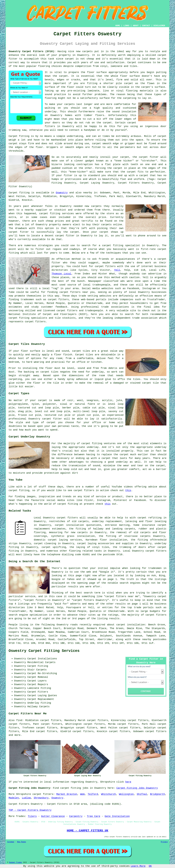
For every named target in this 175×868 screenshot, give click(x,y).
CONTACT (146, 26)
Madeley (14, 798)
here (128, 782)
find (19, 720)
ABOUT (136, 26)
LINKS (126, 26)
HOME (118, 26)
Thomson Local (61, 274)
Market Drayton (67, 794)
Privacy (164, 842)
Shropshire (24, 794)
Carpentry (76, 816)
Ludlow (26, 798)
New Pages (22, 842)
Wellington (126, 794)
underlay (51, 112)
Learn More (138, 866)
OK (150, 866)
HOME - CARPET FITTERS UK (87, 830)
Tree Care (94, 816)
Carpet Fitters (19, 804)
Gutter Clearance (53, 816)
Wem (82, 794)
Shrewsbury (41, 798)
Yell (117, 270)
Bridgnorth (157, 794)
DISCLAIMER (159, 26)
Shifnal (142, 794)
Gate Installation (117, 816)
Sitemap (11, 842)
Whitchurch (108, 794)
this (128, 490)
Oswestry (62, 193)
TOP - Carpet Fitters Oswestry (30, 810)
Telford (93, 794)
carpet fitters (156, 731)
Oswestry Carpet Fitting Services (44, 651)
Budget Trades (16, 863)
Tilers (32, 816)
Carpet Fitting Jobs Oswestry (137, 788)
